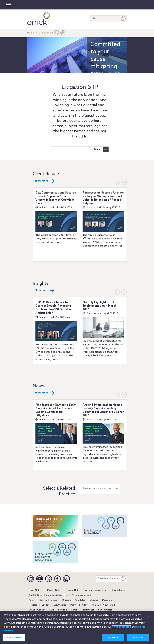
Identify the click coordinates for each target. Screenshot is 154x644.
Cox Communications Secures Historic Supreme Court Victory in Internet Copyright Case (56, 198)
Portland (63, 610)
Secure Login (118, 590)
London (45, 605)
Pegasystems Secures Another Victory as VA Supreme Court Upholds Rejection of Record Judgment (103, 198)
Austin (32, 600)
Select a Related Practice (59, 491)
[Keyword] (123, 579)
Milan (85, 605)
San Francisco (105, 610)
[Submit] (123, 18)
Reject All (138, 639)
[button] (57, 34)
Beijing (43, 600)
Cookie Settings (14, 639)
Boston (55, 600)
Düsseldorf (108, 600)
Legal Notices (36, 590)
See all (101, 149)
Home (31, 33)
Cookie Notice (74, 590)
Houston (33, 605)
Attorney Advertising (96, 590)
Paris (52, 610)
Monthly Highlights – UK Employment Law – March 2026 (100, 306)
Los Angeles (60, 605)
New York (108, 605)
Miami (73, 605)
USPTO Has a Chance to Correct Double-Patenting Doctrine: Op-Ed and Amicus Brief (54, 308)
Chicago (94, 600)
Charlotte (80, 600)
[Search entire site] (108, 579)
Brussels (67, 600)
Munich (95, 605)
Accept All (113, 639)
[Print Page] (63, 34)
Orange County (37, 610)
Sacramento (88, 610)
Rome (74, 610)
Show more (45, 181)
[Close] (148, 618)
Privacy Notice (55, 590)
